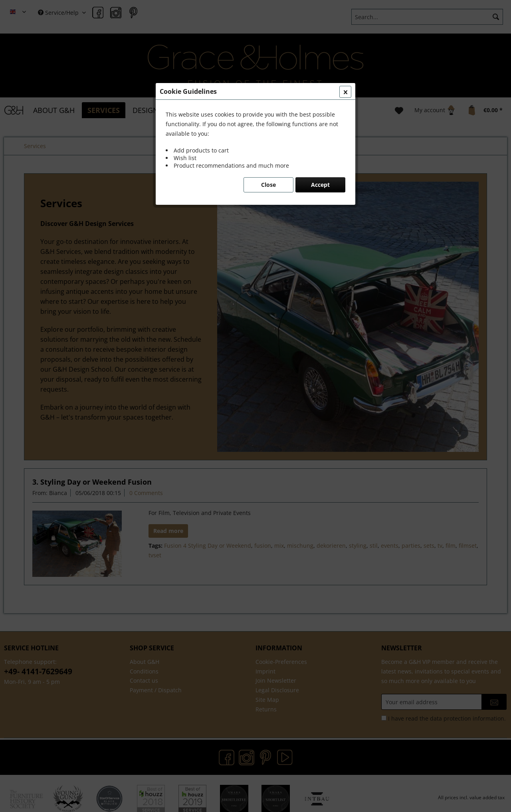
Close (268, 185)
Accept (320, 185)
